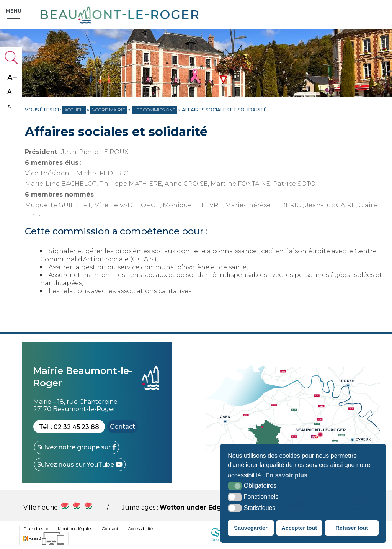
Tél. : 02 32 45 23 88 (69, 427)
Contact (122, 427)
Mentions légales (75, 529)
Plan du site (36, 529)
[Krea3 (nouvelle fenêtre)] (44, 538)
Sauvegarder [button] (251, 528)
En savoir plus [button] (287, 475)
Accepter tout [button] (299, 528)
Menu (14, 11)
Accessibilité (140, 529)
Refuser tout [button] (352, 528)
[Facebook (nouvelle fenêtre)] (77, 447)
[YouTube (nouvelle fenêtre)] (80, 465)
